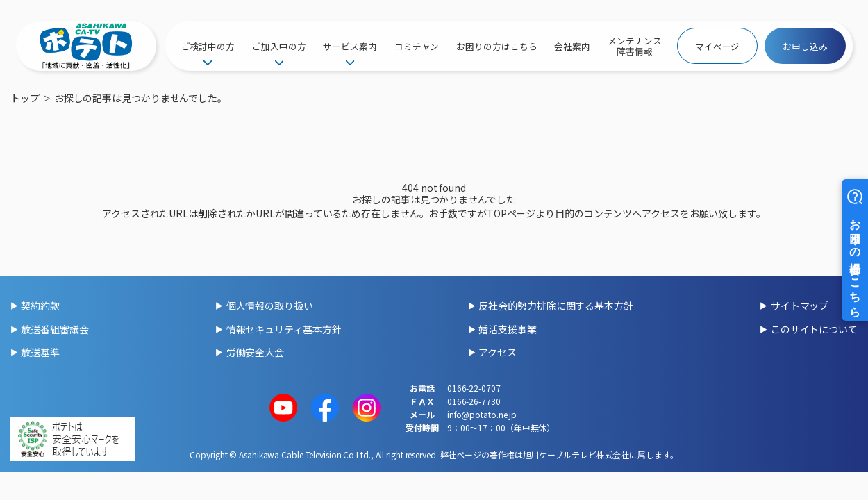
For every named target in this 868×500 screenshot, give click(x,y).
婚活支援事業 (507, 329)
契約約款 (40, 306)
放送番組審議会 (55, 329)
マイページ (718, 46)
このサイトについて (814, 329)
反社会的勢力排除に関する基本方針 (556, 306)
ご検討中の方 (208, 46)
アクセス (498, 352)
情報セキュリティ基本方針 (284, 329)
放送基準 (40, 352)
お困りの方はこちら (496, 46)
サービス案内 (350, 46)
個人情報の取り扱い (270, 306)
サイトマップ (800, 306)
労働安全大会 (255, 352)
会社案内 (572, 46)
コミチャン (417, 46)
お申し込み (805, 46)
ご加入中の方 (279, 46)
